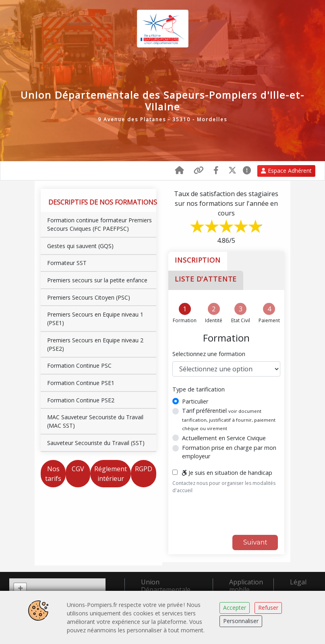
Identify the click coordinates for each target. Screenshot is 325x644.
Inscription (198, 259)
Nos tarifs (53, 473)
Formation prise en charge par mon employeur (229, 451)
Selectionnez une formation (209, 353)
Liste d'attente (206, 279)
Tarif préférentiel (229, 418)
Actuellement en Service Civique (224, 438)
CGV (78, 468)
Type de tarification (199, 388)
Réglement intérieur (111, 473)
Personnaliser (241, 621)
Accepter (235, 608)
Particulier (195, 401)
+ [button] (20, 588)
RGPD (144, 468)
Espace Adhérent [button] (286, 170)
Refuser (268, 608)
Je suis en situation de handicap (227, 472)
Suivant (255, 541)
